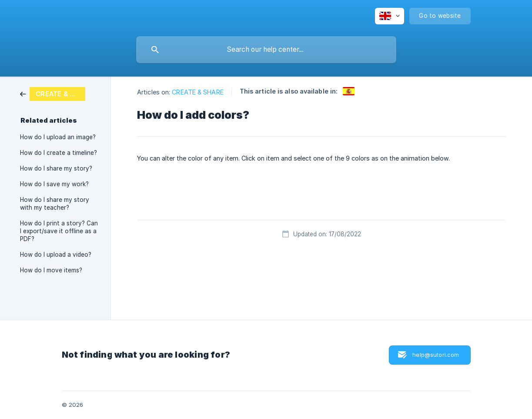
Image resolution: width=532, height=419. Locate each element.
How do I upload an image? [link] (58, 137)
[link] (53, 93)
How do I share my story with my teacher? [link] (55, 204)
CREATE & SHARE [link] (197, 92)
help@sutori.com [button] (436, 355)
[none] (390, 16)
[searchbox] (266, 50)
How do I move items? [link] (51, 270)
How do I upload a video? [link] (56, 255)
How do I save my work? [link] (54, 184)
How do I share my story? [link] (56, 168)
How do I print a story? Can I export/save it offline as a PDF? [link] (59, 231)
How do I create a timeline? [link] (59, 153)
